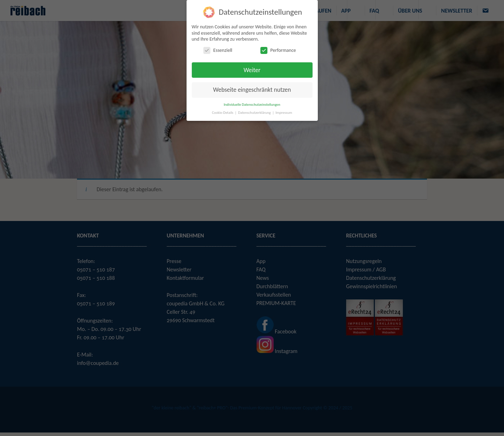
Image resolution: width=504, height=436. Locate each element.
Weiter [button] (252, 70)
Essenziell (218, 50)
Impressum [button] (284, 113)
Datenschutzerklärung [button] (255, 113)
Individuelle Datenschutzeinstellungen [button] (252, 105)
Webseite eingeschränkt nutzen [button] (252, 90)
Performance (278, 50)
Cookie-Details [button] (223, 113)
